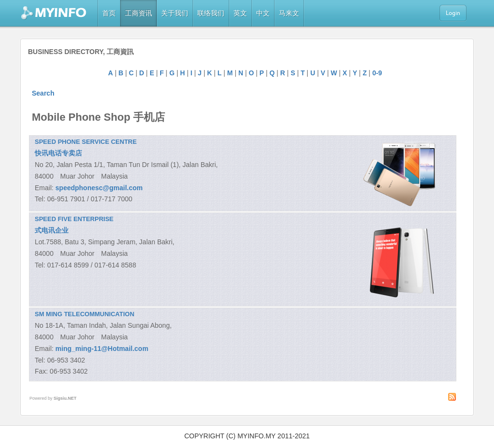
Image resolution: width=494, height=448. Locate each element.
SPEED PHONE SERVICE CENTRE (86, 142)
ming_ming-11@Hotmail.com (102, 349)
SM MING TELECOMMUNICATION (84, 314)
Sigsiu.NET (65, 398)
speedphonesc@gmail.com (99, 188)
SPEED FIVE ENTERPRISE (74, 219)
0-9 (377, 73)
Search (43, 93)
